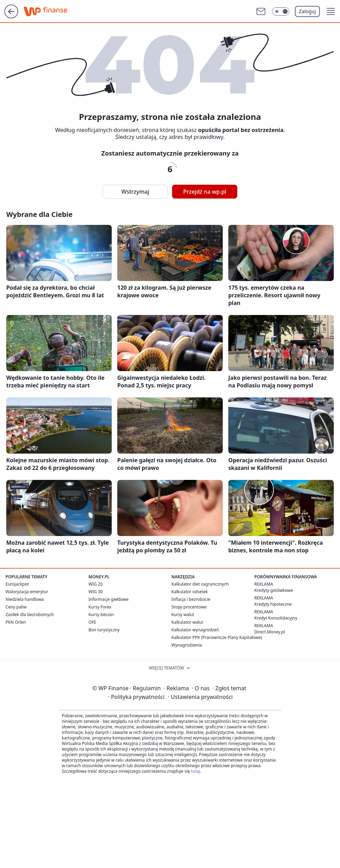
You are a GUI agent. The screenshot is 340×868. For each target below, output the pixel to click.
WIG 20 (96, 584)
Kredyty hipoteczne (273, 604)
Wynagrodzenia (187, 645)
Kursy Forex (100, 607)
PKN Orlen (16, 622)
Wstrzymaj (135, 192)
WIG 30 (96, 592)
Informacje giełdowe (108, 599)
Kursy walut (183, 615)
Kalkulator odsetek (190, 592)
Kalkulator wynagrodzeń (195, 630)
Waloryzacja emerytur (27, 592)
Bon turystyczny (104, 630)
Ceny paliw (16, 607)
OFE (92, 622)
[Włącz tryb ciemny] (281, 11)
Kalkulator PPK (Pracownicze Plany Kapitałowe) (217, 637)
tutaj (195, 771)
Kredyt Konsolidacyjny (276, 618)
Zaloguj (308, 11)
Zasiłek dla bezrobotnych (30, 615)
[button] (331, 11)
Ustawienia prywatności (200, 697)
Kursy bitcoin (101, 615)
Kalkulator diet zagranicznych (200, 584)
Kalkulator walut (187, 622)
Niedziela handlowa (25, 599)
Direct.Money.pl (270, 632)
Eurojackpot (17, 584)
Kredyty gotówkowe (274, 590)
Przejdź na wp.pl (205, 192)
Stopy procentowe (189, 607)
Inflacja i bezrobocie (191, 599)
